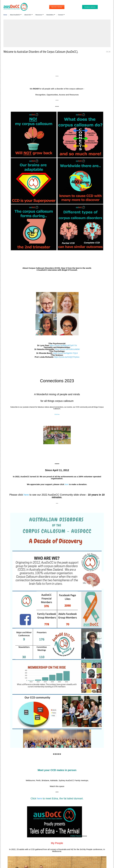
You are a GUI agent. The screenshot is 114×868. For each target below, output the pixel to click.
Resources (40, 15)
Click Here (57, 414)
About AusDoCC (16, 15)
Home (5, 15)
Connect (61, 15)
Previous (107, 52)
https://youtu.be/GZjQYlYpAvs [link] (67, 357)
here (67, 484)
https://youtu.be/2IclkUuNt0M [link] (67, 349)
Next (109, 52)
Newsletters (51, 15)
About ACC (28, 15)
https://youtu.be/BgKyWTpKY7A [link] (63, 345)
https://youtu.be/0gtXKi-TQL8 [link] (65, 353)
